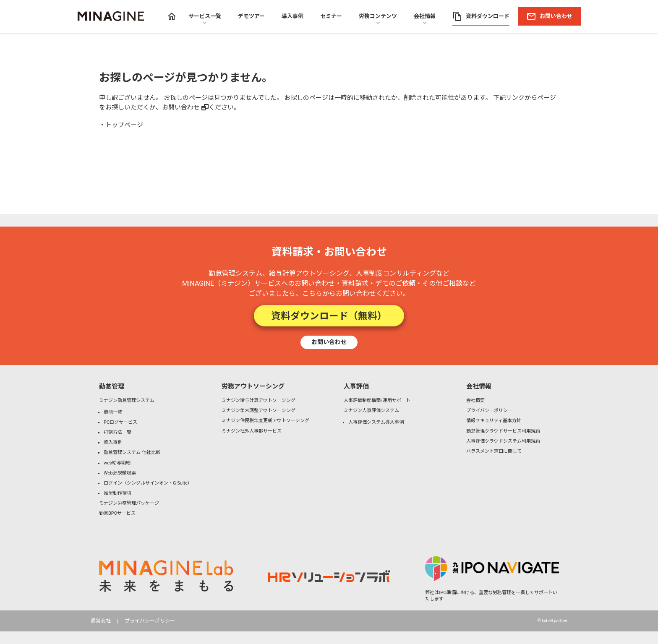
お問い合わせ (181, 107)
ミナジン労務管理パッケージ (129, 503)
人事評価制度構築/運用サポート (377, 400)
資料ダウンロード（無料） (329, 316)
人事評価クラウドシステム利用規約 (503, 441)
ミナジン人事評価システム (371, 411)
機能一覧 (113, 412)
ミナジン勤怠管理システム (127, 400)
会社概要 (475, 400)
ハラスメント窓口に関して (494, 451)
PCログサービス (120, 422)
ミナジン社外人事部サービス (252, 431)
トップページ (124, 125)
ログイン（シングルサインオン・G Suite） (148, 483)
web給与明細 (117, 463)
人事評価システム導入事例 (376, 422)
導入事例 (113, 442)
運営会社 (101, 621)
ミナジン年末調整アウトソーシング (258, 411)
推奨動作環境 (117, 493)
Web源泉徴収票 (120, 473)
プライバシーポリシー (489, 411)
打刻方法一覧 (117, 432)
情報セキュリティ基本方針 (494, 421)
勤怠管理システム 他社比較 (132, 452)
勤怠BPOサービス (117, 513)
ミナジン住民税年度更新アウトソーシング (265, 421)
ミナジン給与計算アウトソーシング (258, 400)
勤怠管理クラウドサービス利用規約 (503, 431)
